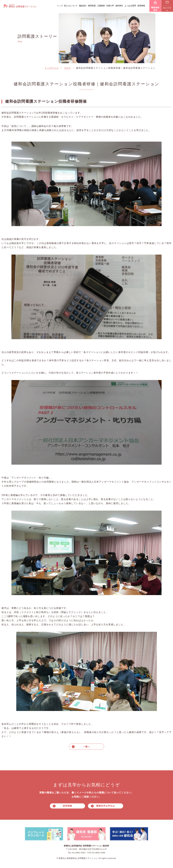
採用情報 (141, 6)
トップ (60, 6)
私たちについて (71, 6)
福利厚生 (119, 6)
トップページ (52, 68)
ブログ (67, 68)
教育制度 (92, 6)
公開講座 (101, 6)
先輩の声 (110, 6)
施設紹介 (83, 6)
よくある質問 (130, 6)
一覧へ (86, 747)
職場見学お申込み (105, 806)
